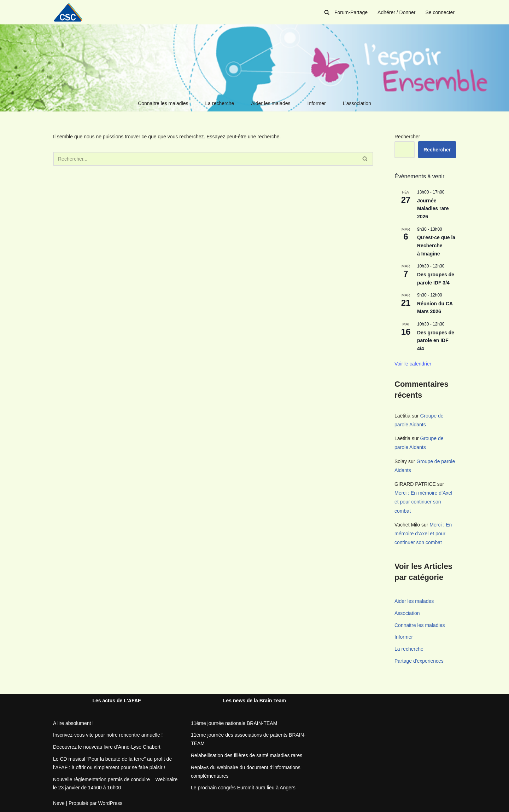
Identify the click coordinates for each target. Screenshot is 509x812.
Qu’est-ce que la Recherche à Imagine (436, 245)
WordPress (110, 803)
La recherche (220, 103)
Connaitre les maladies (163, 103)
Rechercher (407, 137)
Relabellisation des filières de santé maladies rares (247, 755)
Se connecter (440, 12)
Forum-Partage (351, 12)
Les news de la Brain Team (255, 701)
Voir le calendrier (413, 364)
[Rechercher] (327, 12)
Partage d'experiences (419, 661)
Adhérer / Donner (396, 12)
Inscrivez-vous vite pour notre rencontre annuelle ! (108, 735)
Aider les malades (271, 103)
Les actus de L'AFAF (116, 701)
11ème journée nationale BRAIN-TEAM (234, 723)
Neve (59, 803)
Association (407, 613)
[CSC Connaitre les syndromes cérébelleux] (71, 12)
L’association (357, 103)
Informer (317, 103)
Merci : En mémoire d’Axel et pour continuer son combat (423, 502)
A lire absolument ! (73, 723)
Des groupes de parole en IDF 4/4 (436, 341)
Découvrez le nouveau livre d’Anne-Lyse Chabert (107, 747)
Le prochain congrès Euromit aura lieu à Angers (243, 788)
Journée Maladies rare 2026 (433, 209)
